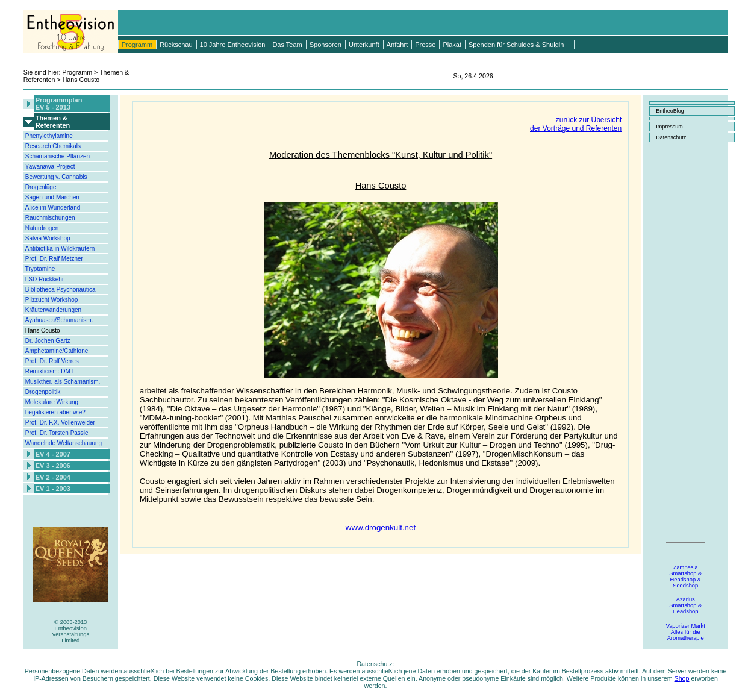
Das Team (287, 45)
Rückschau (176, 45)
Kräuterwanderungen (53, 310)
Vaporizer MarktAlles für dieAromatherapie (686, 632)
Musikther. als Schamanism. (63, 382)
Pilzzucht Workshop (52, 300)
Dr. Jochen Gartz (48, 341)
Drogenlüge (41, 187)
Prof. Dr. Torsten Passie (57, 433)
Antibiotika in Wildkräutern (60, 248)
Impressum (669, 127)
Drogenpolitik (43, 392)
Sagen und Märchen (52, 197)
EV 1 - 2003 (53, 489)
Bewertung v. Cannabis (56, 177)
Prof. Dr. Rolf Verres (52, 361)
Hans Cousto (43, 330)
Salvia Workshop (48, 238)
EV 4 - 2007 (53, 454)
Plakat (452, 45)
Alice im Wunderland (53, 208)
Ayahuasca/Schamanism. (59, 320)
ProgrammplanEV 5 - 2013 (59, 104)
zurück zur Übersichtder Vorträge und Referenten (576, 124)
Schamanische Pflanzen (58, 156)
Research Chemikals (53, 146)
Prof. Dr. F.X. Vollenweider (60, 423)
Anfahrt (397, 45)
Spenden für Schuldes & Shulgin (516, 45)
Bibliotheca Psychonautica (61, 289)
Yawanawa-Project (50, 167)
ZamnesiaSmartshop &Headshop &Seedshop (685, 577)
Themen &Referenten (53, 122)
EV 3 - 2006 (53, 466)
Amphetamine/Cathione (57, 351)
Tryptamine (40, 269)
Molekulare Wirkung (52, 402)
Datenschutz (671, 137)
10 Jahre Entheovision (233, 45)
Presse (425, 45)
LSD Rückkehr (45, 279)
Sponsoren (326, 45)
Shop (682, 678)
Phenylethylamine (49, 136)
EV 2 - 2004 (53, 477)
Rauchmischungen (50, 218)
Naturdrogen (42, 228)
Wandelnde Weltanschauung (64, 443)
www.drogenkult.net (381, 527)
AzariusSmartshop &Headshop (685, 605)
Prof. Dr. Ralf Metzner (54, 259)
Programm (137, 45)
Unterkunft (364, 45)
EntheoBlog (670, 111)
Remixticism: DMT (50, 371)
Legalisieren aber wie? (55, 412)
